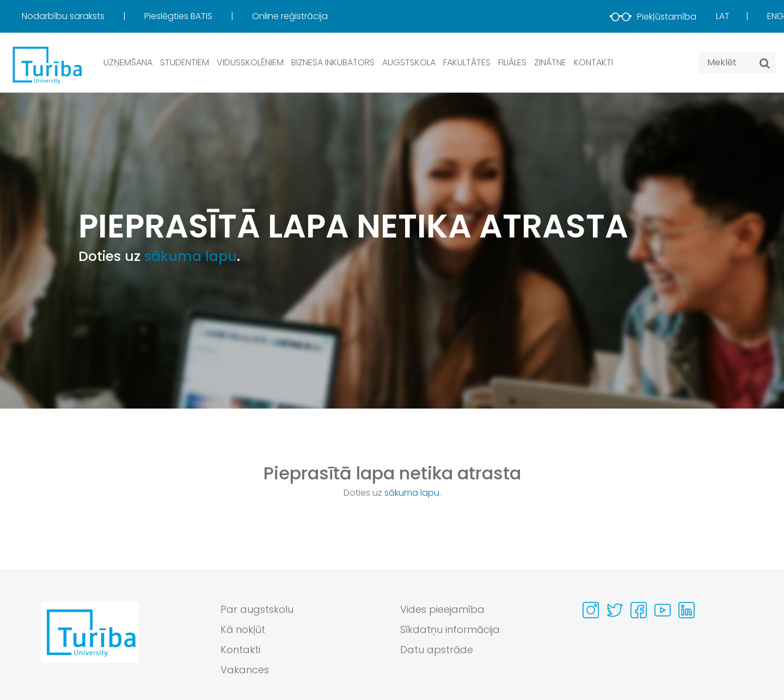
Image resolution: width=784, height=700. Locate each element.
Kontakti (593, 62)
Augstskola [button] (409, 62)
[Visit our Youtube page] (663, 610)
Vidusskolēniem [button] (250, 62)
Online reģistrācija (290, 16)
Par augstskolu (257, 609)
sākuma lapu (191, 256)
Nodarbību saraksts (64, 16)
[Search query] (737, 63)
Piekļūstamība (653, 17)
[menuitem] (82, 16)
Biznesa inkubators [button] (333, 62)
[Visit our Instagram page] (591, 610)
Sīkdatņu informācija (450, 629)
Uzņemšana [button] (128, 62)
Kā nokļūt (243, 629)
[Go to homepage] (90, 642)
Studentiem (185, 62)
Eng (776, 16)
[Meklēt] (765, 63)
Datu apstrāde (437, 650)
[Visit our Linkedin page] (687, 610)
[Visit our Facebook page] (639, 610)
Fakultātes (467, 62)
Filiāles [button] (512, 62)
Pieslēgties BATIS (179, 16)
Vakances (245, 670)
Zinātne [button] (550, 62)
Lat (723, 16)
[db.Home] (46, 65)
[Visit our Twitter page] (615, 610)
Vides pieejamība (442, 609)
